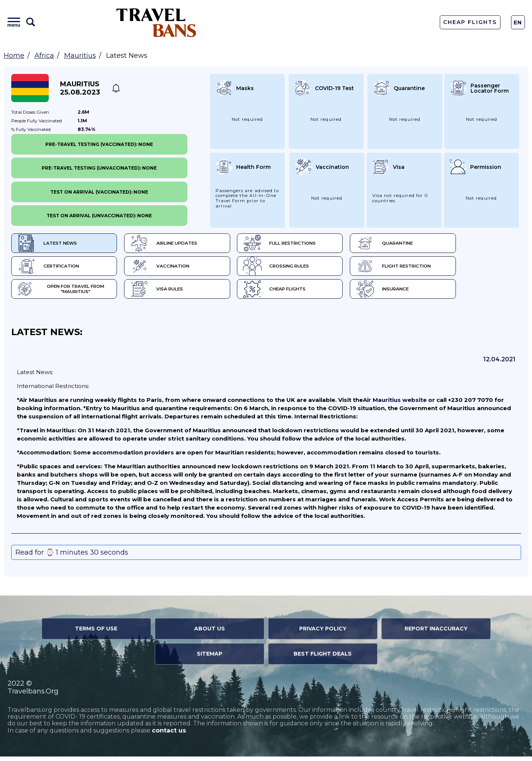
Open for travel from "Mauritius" (66, 293)
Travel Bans (156, 22)
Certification (49, 268)
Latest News (48, 244)
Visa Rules (174, 293)
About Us (210, 633)
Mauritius (80, 56)
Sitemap (210, 658)
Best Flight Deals (323, 658)
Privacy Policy (323, 633)
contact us (169, 735)
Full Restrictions (314, 244)
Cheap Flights (470, 22)
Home (14, 56)
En (518, 23)
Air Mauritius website (395, 404)
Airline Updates (182, 244)
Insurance (433, 293)
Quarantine (435, 244)
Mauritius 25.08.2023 (80, 88)
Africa (44, 56)
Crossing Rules (310, 268)
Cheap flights (308, 293)
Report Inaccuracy (436, 633)
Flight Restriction (445, 268)
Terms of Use (96, 633)
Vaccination (177, 268)
